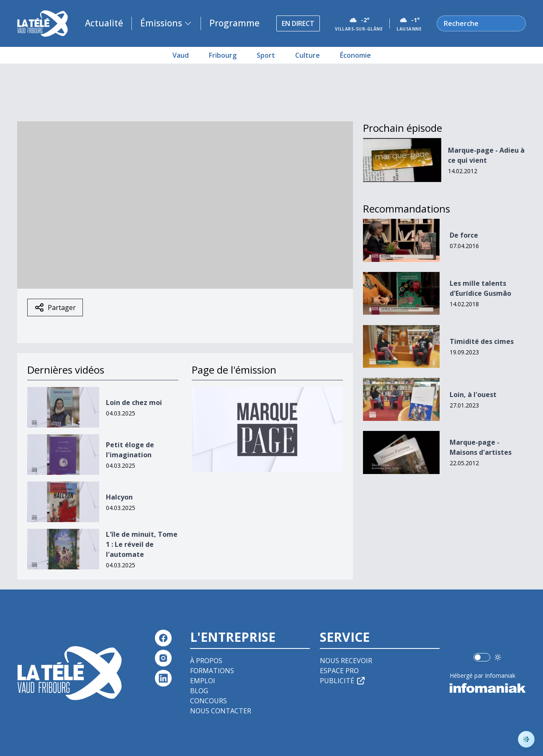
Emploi (203, 681)
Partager (55, 308)
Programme (234, 23)
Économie (355, 55)
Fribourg (223, 55)
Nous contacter (221, 711)
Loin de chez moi (134, 402)
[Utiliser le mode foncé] (498, 657)
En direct (298, 23)
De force (464, 235)
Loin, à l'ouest (473, 395)
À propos (206, 661)
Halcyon (119, 497)
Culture (308, 55)
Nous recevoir (346, 661)
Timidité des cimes (482, 341)
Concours (208, 701)
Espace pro (339, 671)
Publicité (343, 681)
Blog (199, 691)
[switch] (482, 657)
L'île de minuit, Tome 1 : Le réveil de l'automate (142, 544)
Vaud (181, 55)
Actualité (104, 23)
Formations (212, 671)
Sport (266, 55)
